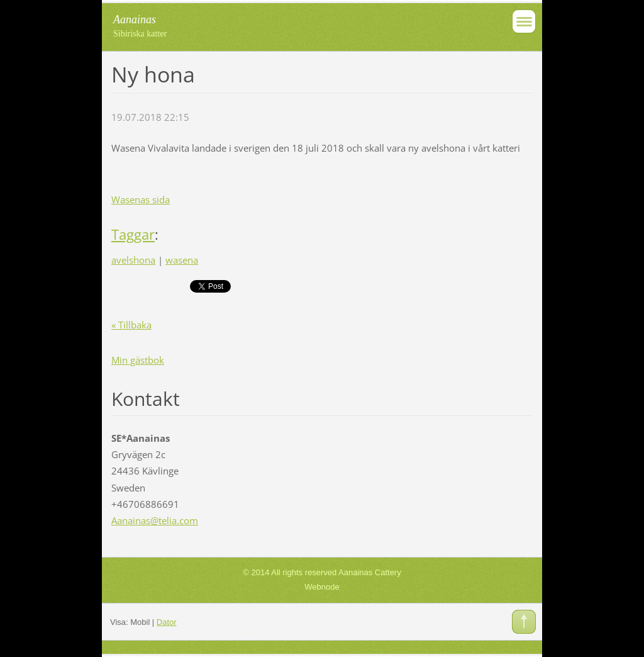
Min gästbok (138, 360)
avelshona (133, 260)
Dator (167, 622)
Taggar (133, 234)
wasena (182, 260)
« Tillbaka (131, 325)
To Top (524, 622)
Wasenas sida (141, 199)
